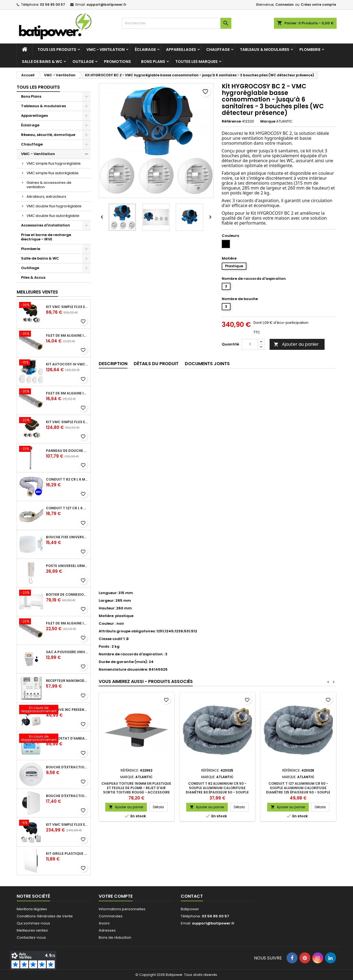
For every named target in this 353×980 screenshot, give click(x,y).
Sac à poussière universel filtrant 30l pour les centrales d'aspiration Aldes (67, 652)
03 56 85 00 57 (52, 5)
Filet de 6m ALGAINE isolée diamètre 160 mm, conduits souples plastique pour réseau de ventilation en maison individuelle (67, 623)
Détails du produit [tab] (156, 364)
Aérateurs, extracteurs (46, 197)
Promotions (117, 62)
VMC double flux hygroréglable (54, 206)
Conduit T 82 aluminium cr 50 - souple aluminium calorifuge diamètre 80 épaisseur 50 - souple (217, 788)
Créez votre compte (318, 5)
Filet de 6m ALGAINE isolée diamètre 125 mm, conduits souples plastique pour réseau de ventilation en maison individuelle (67, 393)
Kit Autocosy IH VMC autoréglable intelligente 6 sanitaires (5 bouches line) (67, 364)
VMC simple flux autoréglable (52, 173)
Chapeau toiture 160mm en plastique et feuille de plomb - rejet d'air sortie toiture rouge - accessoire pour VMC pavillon (136, 790)
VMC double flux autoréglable (53, 216)
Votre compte (116, 896)
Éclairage (145, 50)
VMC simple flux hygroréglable (54, 163)
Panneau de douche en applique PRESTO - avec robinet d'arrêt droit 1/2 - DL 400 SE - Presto (67, 451)
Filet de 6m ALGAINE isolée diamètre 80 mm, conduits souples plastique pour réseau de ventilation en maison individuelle (67, 336)
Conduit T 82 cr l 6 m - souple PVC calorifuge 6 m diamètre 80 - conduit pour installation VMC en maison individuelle (67, 479)
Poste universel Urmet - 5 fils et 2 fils (67, 566)
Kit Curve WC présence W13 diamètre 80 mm (67, 710)
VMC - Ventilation (106, 50)
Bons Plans (153, 62)
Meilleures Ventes (37, 292)
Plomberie (310, 50)
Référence (231, 121)
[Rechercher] (177, 23)
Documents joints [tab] (207, 364)
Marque (268, 121)
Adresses (107, 930)
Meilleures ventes (32, 930)
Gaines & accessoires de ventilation (49, 185)
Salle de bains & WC (42, 62)
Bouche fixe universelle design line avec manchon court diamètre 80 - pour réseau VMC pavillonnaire (67, 537)
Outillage (83, 62)
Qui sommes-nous (33, 923)
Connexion (285, 5)
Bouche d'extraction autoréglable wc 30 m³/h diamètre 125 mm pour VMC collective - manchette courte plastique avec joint (67, 767)
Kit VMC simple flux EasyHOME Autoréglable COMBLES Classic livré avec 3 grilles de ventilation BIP (67, 307)
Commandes (111, 916)
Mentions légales (32, 909)
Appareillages (181, 50)
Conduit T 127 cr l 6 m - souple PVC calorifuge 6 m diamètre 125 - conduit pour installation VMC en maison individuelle (67, 508)
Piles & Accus (33, 277)
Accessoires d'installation (46, 225)
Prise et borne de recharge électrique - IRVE (46, 237)
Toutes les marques (196, 62)
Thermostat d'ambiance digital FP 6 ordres (67, 738)
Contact (192, 896)
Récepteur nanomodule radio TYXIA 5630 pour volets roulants (67, 681)
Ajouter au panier (296, 344)
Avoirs (104, 923)
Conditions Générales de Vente (45, 916)
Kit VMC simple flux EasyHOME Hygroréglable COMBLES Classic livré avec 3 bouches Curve (67, 825)
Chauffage (218, 50)
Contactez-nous (31, 937)
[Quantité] (250, 344)
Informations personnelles (122, 909)
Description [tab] (113, 364)
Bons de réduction (115, 937)
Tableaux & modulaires (265, 50)
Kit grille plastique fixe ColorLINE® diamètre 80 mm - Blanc (67, 854)
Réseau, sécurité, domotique (48, 135)
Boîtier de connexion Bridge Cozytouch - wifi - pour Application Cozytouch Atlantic (67, 595)
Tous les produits (57, 50)
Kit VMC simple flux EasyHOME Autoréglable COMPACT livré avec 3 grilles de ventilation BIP (67, 422)
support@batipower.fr (106, 5)
